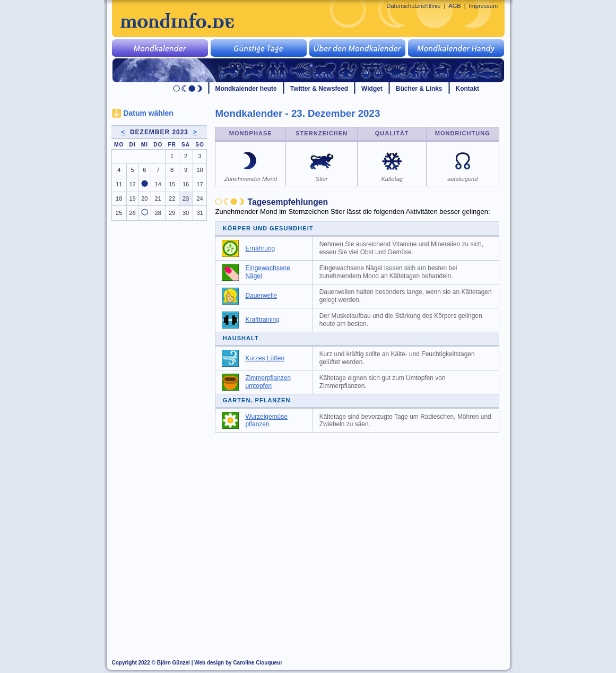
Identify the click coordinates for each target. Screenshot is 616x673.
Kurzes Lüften (265, 358)
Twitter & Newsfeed (319, 89)
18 (119, 199)
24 (199, 199)
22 (172, 199)
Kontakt (468, 89)
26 (132, 213)
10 (199, 170)
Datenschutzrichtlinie (414, 6)
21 (158, 199)
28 (158, 213)
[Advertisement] (363, 517)
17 (199, 184)
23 (186, 199)
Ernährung (260, 248)
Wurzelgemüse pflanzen (266, 421)
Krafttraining (262, 320)
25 (119, 213)
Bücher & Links (419, 89)
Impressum (484, 6)
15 (172, 184)
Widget (372, 89)
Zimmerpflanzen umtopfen (268, 382)
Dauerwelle (261, 296)
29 (172, 213)
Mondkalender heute (246, 89)
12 (132, 184)
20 (144, 199)
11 (119, 184)
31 (199, 213)
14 (158, 184)
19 (132, 199)
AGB (454, 6)
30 (186, 213)
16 (186, 184)
